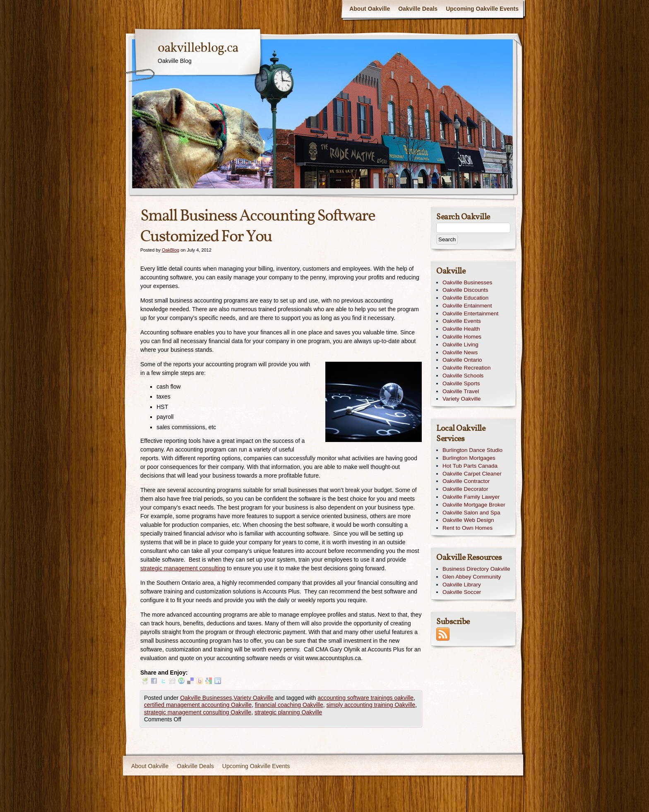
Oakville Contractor (466, 481)
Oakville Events (462, 321)
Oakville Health (461, 329)
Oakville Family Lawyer (471, 497)
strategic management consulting (183, 568)
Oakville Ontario (462, 360)
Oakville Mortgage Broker (474, 505)
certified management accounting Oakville (198, 705)
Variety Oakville (253, 698)
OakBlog (171, 250)
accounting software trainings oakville (365, 698)
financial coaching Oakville (289, 705)
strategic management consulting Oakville (198, 712)
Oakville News (460, 352)
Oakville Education (465, 298)
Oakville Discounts (465, 290)
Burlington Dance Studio (472, 450)
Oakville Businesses (206, 698)
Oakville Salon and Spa (471, 513)
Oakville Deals (418, 9)
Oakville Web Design (468, 520)
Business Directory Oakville (476, 569)
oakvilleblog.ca (198, 48)
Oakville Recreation (467, 368)
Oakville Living (460, 345)
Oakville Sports (461, 383)
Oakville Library (462, 585)
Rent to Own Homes (468, 528)
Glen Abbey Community (472, 577)
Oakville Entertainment (470, 314)
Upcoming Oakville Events (482, 9)
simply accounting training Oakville (371, 705)
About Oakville (370, 9)
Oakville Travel (461, 391)
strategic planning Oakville (288, 712)
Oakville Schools (463, 376)
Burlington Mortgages (469, 458)
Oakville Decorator (465, 489)
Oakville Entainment (467, 306)
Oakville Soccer (462, 592)
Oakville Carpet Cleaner (472, 474)
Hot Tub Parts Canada (470, 466)
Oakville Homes (462, 337)
